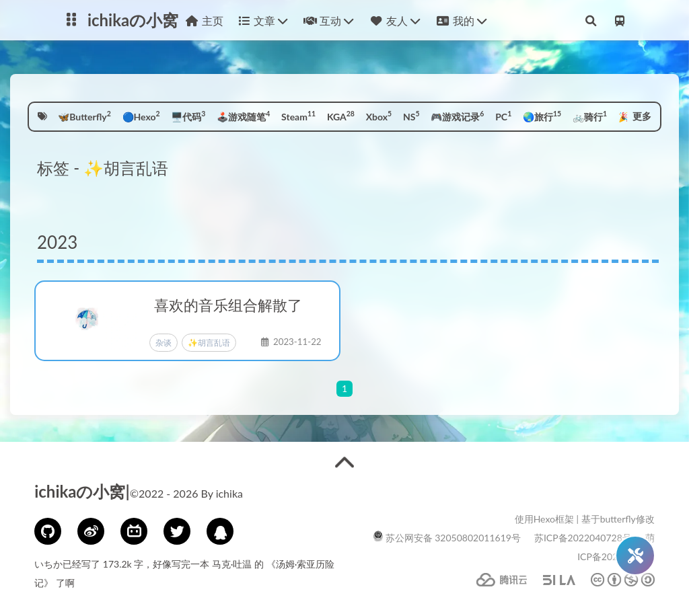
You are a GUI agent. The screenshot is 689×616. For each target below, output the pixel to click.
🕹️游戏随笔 (243, 116)
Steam (298, 116)
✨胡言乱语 (209, 343)
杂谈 (164, 343)
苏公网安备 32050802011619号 (447, 538)
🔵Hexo (141, 116)
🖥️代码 (188, 116)
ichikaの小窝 (133, 20)
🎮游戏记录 (457, 116)
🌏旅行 (542, 116)
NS (411, 116)
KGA (341, 116)
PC (503, 116)
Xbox (379, 116)
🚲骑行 (590, 116)
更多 (642, 116)
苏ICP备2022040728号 (583, 538)
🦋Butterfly (84, 116)
